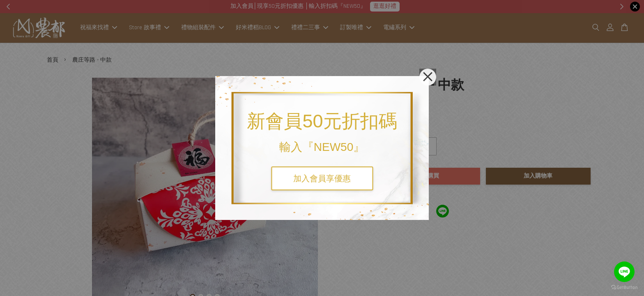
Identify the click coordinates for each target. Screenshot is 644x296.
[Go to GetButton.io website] (624, 288)
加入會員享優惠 (322, 178)
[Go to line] (624, 272)
